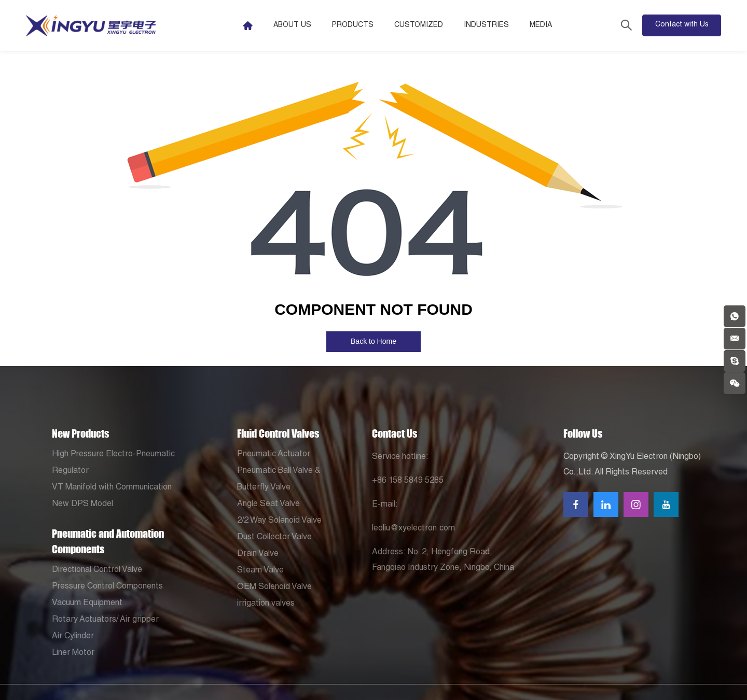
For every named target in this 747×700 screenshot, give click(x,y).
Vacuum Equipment (87, 604)
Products (353, 25)
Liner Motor (73, 653)
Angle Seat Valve (268, 505)
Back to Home (374, 341)
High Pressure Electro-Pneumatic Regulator (113, 463)
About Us (292, 25)
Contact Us (395, 433)
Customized (419, 25)
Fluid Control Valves (278, 433)
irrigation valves (266, 604)
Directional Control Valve (97, 570)
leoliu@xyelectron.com (413, 529)
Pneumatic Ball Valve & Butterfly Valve (279, 480)
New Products (80, 433)
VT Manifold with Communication (112, 488)
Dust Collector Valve (274, 538)
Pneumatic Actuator (274, 455)
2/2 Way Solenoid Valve (279, 521)
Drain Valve (258, 554)
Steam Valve (260, 571)
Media (541, 25)
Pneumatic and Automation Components (108, 541)
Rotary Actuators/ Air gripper (105, 620)
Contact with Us (682, 25)
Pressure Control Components (107, 587)
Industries (486, 25)
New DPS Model (82, 505)
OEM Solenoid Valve (274, 587)
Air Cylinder (73, 637)
